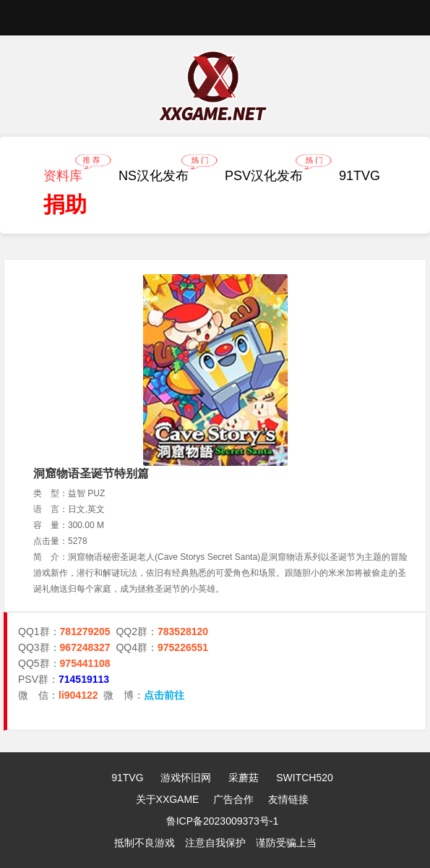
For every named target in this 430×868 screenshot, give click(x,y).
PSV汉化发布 (267, 172)
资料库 (66, 172)
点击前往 (164, 695)
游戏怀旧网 (186, 778)
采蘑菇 (244, 778)
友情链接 (288, 799)
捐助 (65, 204)
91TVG (360, 176)
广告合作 (233, 799)
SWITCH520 (305, 778)
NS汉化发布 (157, 172)
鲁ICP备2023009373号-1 (223, 821)
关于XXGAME (168, 799)
